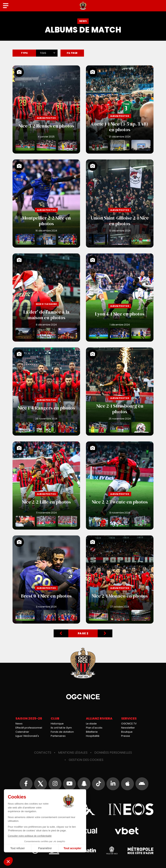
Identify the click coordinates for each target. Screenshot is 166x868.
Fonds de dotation (62, 732)
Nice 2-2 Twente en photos (120, 486)
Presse (126, 736)
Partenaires (58, 736)
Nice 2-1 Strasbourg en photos (120, 392)
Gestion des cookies (86, 760)
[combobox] (47, 52)
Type (24, 53)
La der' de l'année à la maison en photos (46, 297)
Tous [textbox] (43, 53)
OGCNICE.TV (129, 724)
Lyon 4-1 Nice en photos (120, 297)
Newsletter (128, 728)
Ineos (131, 809)
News (19, 724)
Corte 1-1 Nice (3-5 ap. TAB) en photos (120, 109)
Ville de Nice (112, 850)
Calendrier (22, 732)
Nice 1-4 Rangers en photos (46, 392)
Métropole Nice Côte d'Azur (141, 850)
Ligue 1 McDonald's (27, 736)
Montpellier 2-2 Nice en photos (46, 203)
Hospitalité (93, 736)
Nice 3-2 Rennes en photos (46, 109)
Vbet (127, 831)
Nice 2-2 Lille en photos (46, 486)
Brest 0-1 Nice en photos (46, 580)
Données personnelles (113, 753)
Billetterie (92, 732)
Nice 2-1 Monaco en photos (120, 580)
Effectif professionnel (29, 728)
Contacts (43, 753)
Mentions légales (73, 753)
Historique (57, 724)
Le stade (91, 724)
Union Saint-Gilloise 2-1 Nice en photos (120, 203)
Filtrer (72, 53)
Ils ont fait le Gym (61, 728)
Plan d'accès (94, 728)
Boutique (127, 732)
